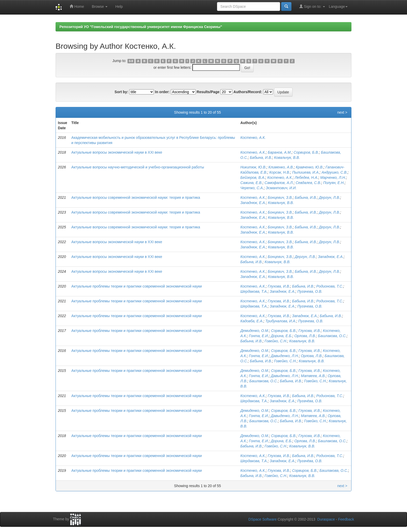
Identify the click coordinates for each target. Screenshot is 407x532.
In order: (162, 92)
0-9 (131, 61)
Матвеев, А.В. (313, 376)
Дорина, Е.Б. (281, 336)
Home (77, 6)
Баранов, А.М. (280, 152)
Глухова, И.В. (279, 286)
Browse (100, 6)
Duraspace (326, 519)
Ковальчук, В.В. (287, 158)
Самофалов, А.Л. (279, 183)
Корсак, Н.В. (280, 172)
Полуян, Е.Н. (334, 183)
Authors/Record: (248, 92)
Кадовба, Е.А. (252, 321)
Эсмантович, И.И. (281, 188)
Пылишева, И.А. (306, 172)
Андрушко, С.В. (335, 172)
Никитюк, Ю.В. (253, 167)
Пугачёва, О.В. (310, 401)
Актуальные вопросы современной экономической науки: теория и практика (136, 197)
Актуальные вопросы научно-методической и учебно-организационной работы (138, 167)
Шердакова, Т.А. (254, 291)
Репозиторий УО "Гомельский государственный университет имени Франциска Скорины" (141, 27)
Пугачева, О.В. (310, 291)
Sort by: (121, 92)
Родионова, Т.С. (330, 286)
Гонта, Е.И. (259, 336)
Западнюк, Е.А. (253, 203)
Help (119, 6)
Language (338, 6)
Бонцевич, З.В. (280, 197)
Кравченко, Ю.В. (310, 167)
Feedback (346, 519)
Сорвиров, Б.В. (306, 152)
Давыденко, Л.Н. (285, 356)
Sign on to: (312, 6)
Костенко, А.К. (253, 138)
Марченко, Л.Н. (333, 178)
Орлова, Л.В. (305, 336)
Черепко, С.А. (252, 188)
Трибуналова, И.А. (281, 321)
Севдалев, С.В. (308, 183)
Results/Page (208, 92)
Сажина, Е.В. (251, 183)
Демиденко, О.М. (255, 331)
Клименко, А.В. (281, 167)
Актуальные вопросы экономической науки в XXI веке (117, 152)
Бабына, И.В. (261, 158)
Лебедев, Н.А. (306, 178)
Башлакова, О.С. (332, 336)
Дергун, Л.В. (330, 197)
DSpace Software (263, 519)
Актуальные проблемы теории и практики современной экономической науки (137, 286)
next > (342, 112)
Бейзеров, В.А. (253, 178)
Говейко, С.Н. (276, 341)
